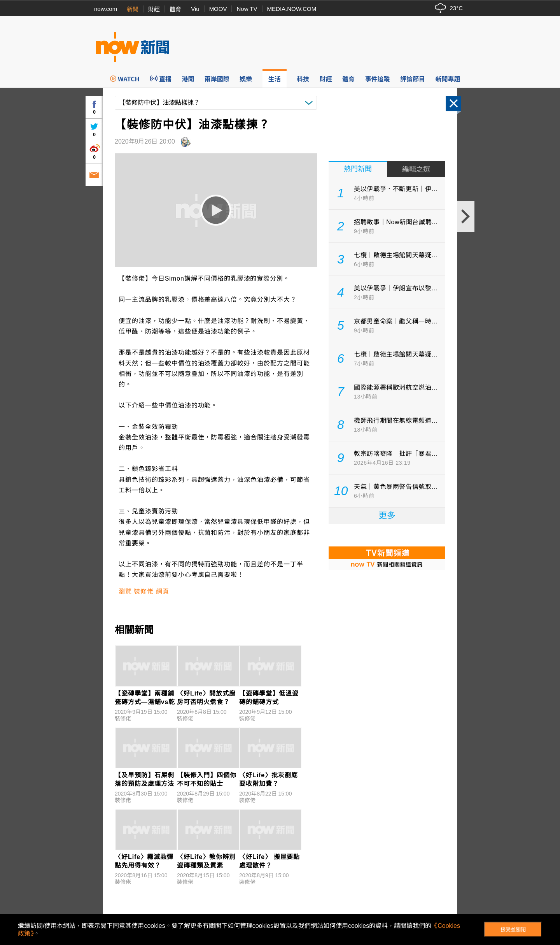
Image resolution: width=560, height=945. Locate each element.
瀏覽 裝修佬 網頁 (144, 591)
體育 (175, 9)
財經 (154, 9)
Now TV (247, 9)
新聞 (133, 9)
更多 (387, 516)
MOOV (218, 9)
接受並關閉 (513, 930)
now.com (106, 9)
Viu (195, 9)
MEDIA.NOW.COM (292, 9)
